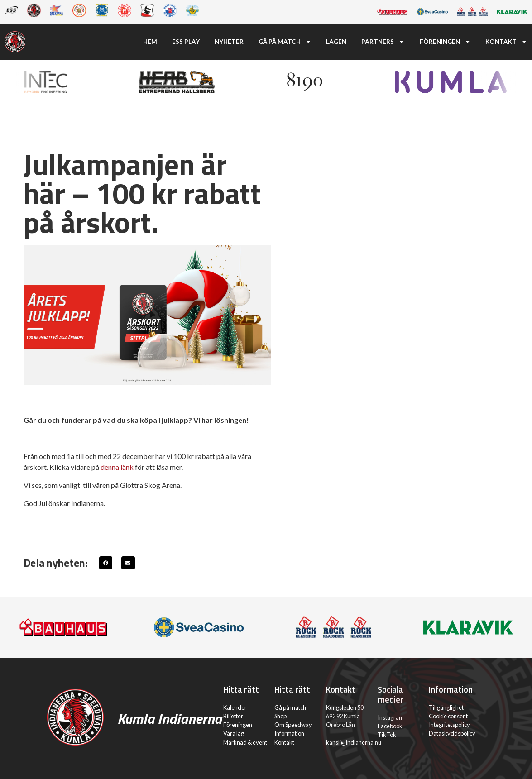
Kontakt (506, 42)
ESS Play (186, 42)
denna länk (117, 467)
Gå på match (285, 42)
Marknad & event (245, 742)
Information (289, 733)
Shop (280, 716)
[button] (106, 563)
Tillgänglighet (446, 707)
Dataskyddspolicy (452, 733)
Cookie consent (448, 716)
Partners (383, 42)
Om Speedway (293, 725)
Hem (150, 42)
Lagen (336, 42)
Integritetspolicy (449, 725)
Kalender (235, 707)
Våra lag (234, 733)
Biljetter (233, 716)
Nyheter (229, 42)
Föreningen (445, 42)
